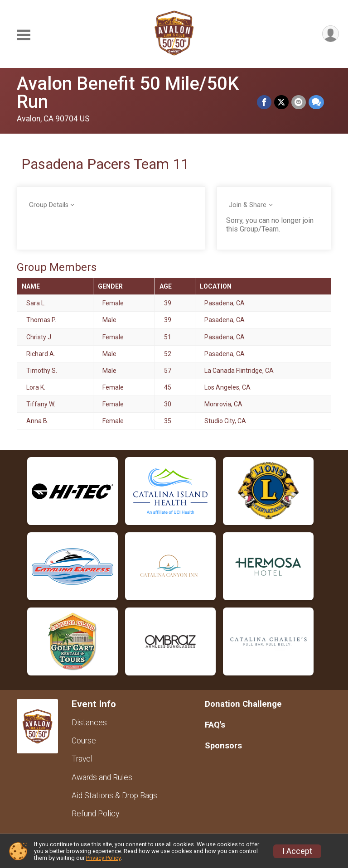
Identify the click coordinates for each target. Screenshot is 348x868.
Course (84, 741)
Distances (89, 723)
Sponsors (223, 745)
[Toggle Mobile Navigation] (24, 36)
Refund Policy (95, 814)
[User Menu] (331, 34)
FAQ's (215, 725)
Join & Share (248, 205)
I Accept (297, 851)
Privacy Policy (103, 858)
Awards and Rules (102, 777)
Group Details (49, 205)
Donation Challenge (243, 704)
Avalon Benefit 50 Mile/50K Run (128, 93)
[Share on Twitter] (281, 102)
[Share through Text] (316, 102)
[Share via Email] (299, 102)
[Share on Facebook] (264, 102)
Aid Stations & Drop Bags (114, 796)
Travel (82, 759)
